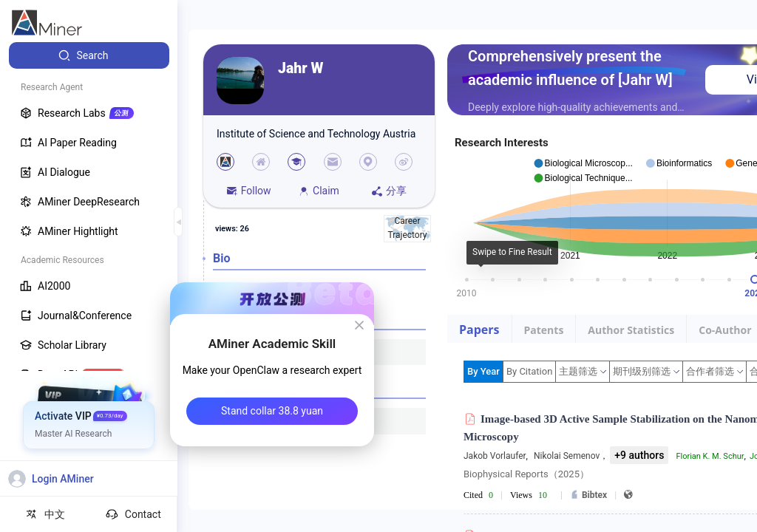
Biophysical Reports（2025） (526, 474)
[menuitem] (89, 55)
